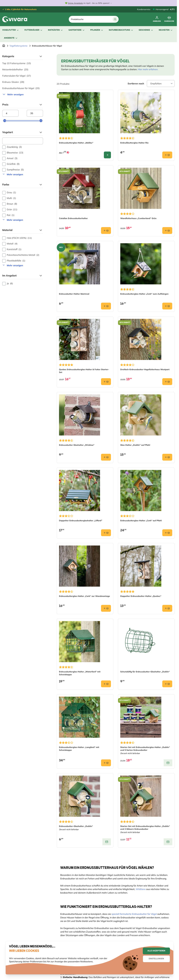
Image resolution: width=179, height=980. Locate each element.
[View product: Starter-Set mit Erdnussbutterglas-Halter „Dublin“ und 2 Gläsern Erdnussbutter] (168, 842)
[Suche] (115, 19)
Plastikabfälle (14, 261)
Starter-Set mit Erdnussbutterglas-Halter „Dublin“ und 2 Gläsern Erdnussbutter (145, 828)
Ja (8, 284)
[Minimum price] (10, 113)
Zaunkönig (12, 147)
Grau (9, 193)
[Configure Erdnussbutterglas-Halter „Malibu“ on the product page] (107, 155)
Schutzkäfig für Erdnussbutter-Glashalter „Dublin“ (145, 672)
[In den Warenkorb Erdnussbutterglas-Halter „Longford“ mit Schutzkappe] (106, 763)
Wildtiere (141, 889)
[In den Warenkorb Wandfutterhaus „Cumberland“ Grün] (167, 231)
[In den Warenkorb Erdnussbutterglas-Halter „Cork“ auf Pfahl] (167, 533)
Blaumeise (13, 153)
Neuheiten (166, 30)
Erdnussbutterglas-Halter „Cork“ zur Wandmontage (84, 596)
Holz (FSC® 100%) (17, 238)
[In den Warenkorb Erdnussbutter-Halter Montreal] (106, 306)
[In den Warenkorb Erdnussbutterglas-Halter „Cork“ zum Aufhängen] (167, 306)
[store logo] (15, 19)
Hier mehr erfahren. (148, 69)
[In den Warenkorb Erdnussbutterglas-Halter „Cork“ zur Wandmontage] (106, 608)
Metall (10, 244)
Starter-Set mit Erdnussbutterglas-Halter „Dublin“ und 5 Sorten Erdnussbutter (145, 749)
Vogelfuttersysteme (19, 46)
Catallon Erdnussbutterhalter (73, 218)
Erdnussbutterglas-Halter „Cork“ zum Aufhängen (144, 294)
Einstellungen (156, 959)
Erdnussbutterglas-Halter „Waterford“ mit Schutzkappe (80, 673)
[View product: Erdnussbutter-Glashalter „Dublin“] (107, 842)
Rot (8, 215)
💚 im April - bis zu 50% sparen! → (88, 3)
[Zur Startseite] (4, 46)
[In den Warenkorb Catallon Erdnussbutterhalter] (106, 231)
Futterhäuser (34, 30)
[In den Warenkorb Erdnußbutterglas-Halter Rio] (167, 155)
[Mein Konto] (157, 19)
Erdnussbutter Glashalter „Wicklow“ (77, 445)
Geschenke (146, 30)
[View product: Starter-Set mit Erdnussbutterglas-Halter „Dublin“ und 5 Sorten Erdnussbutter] (168, 763)
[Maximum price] (35, 113)
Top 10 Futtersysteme (17, 63)
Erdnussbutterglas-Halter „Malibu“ (76, 143)
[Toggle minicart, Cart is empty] (169, 19)
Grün (10, 210)
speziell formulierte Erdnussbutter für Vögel (134, 914)
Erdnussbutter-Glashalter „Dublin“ (76, 826)
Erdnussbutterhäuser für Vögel (21, 88)
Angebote (11, 38)
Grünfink (11, 164)
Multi (9, 198)
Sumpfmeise (13, 170)
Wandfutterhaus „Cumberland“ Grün (138, 218)
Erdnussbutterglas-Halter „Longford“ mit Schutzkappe (79, 749)
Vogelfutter (11, 30)
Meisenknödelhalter (15, 69)
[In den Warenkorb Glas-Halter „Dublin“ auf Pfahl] (167, 457)
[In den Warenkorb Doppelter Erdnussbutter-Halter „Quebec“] (167, 608)
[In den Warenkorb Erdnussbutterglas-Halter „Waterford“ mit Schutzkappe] (106, 684)
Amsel (10, 158)
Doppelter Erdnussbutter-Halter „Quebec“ (141, 596)
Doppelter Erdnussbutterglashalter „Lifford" (81, 521)
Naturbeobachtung (121, 30)
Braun (10, 204)
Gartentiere (77, 30)
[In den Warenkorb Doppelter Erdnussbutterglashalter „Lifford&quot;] (106, 533)
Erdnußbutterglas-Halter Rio (134, 143)
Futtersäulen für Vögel (17, 76)
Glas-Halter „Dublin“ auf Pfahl (135, 445)
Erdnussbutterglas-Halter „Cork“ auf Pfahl (141, 521)
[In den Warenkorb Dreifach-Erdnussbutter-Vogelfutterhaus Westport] (167, 382)
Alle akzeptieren (156, 951)
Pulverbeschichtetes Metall (21, 255)
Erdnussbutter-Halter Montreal (74, 294)
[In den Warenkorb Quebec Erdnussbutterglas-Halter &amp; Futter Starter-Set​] (106, 382)
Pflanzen (97, 30)
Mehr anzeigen (13, 94)
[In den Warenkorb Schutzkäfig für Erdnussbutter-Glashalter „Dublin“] (167, 684)
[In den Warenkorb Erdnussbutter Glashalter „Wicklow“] (106, 457)
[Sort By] (161, 83)
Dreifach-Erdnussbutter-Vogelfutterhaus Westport (145, 369)
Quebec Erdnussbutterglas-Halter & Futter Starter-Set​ (84, 371)
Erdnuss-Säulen (13, 82)
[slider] (5, 121)
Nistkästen (56, 30)
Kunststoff (12, 249)
